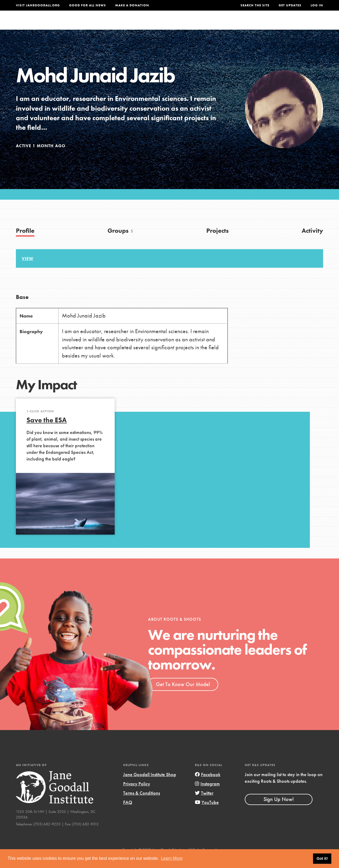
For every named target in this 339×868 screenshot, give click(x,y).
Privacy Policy (137, 794)
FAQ (128, 813)
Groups (272, 25)
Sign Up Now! (279, 810)
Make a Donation (132, 5)
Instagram (207, 794)
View (28, 269)
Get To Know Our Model (183, 695)
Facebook (208, 785)
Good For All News (88, 5)
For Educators (177, 25)
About (112, 25)
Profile (25, 241)
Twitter (204, 804)
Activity (312, 241)
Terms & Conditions (142, 804)
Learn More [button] (172, 858)
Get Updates (290, 5)
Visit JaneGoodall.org (38, 5)
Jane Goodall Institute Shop (150, 785)
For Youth (139, 25)
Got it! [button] (322, 858)
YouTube (207, 813)
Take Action (306, 25)
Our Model (215, 25)
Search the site (255, 5)
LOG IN (317, 5)
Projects (246, 25)
